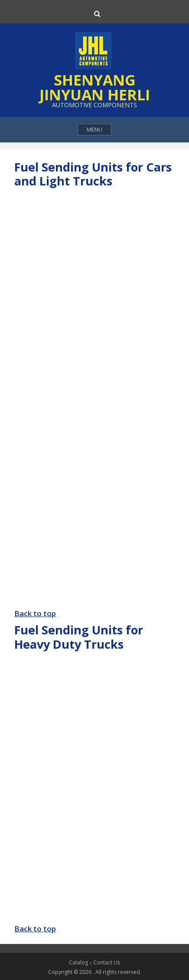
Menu (94, 129)
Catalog (78, 962)
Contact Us (107, 962)
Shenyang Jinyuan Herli (95, 87)
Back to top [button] (35, 613)
